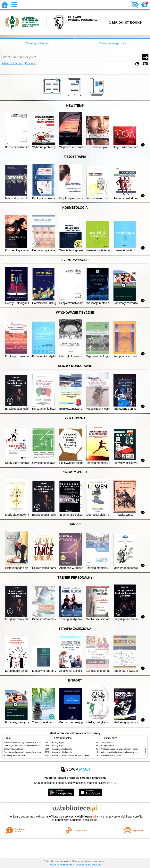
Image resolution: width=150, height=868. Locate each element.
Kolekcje (30, 63)
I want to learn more (61, 865)
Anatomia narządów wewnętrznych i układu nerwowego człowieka (81, 755)
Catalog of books (37, 43)
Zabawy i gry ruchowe (13, 749)
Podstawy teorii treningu (14, 755)
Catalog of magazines (112, 43)
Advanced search (12, 63)
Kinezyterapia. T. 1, (61, 743)
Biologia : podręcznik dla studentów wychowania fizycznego (30, 752)
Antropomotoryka (108, 746)
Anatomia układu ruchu (62, 749)
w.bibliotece (86, 817)
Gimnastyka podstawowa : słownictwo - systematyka (27, 746)
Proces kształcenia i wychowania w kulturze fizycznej (27, 743)
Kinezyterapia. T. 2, (61, 746)
